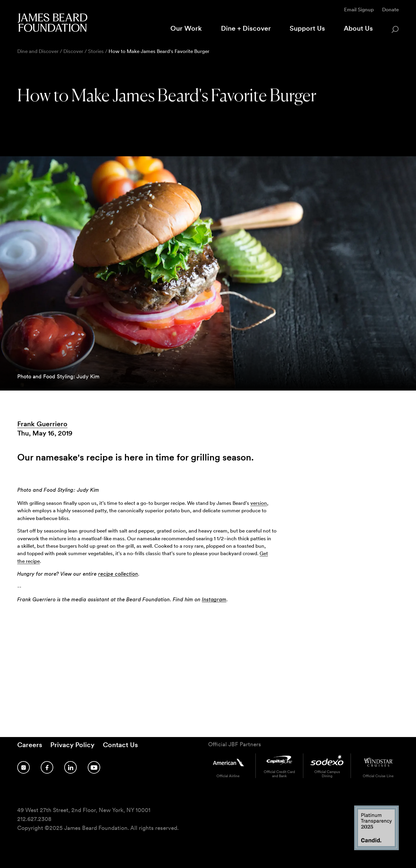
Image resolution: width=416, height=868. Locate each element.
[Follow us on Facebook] (47, 767)
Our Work (186, 28)
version (259, 503)
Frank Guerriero (42, 424)
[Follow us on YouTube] (94, 767)
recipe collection (118, 574)
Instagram (214, 600)
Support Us (307, 28)
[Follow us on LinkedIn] (70, 767)
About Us (358, 28)
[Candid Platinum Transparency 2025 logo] (376, 849)
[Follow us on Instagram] (23, 767)
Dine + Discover (246, 28)
